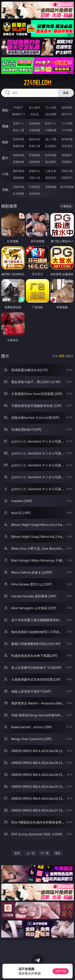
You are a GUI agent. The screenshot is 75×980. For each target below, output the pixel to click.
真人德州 (35, 107)
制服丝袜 (19, 146)
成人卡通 (51, 139)
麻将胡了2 (19, 114)
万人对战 (51, 107)
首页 (17, 853)
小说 (5, 174)
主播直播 (51, 130)
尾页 (58, 853)
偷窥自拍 (19, 155)
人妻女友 (51, 171)
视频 (5, 126)
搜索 (66, 93)
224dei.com (38, 83)
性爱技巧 (67, 178)
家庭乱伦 (35, 171)
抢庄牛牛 (67, 114)
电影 (5, 142)
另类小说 (35, 178)
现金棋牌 (51, 114)
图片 (5, 158)
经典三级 (35, 146)
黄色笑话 (51, 178)
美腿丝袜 (19, 162)
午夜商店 (35, 187)
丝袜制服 (35, 130)
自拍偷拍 (35, 123)
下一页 (45, 853)
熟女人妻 (19, 130)
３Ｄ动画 (67, 123)
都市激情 (19, 171)
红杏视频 (19, 194)
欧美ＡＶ (51, 123)
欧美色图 (51, 155)
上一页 (31, 853)
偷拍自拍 (35, 139)
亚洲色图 (35, 155)
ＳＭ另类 (67, 130)
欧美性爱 (67, 139)
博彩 (5, 110)
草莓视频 (51, 187)
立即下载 (61, 971)
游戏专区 (67, 107)
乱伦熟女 (51, 146)
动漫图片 (67, 155)
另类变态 (67, 146)
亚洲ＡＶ (19, 123)
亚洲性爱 (19, 139)
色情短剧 (35, 194)
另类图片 (67, 162)
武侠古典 (67, 171)
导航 (5, 190)
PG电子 (18, 107)
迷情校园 (19, 178)
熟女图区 (51, 162)
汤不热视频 (67, 187)
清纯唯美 (35, 162)
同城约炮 (19, 187)
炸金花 (35, 114)
